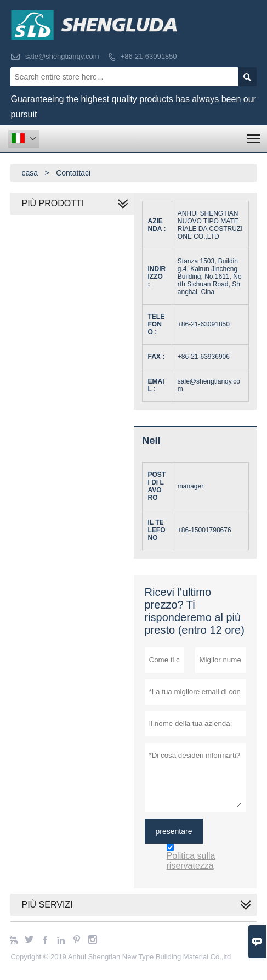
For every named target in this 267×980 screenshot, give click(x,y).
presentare (174, 831)
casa (30, 173)
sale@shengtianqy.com (62, 56)
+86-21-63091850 (149, 56)
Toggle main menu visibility (254, 135)
